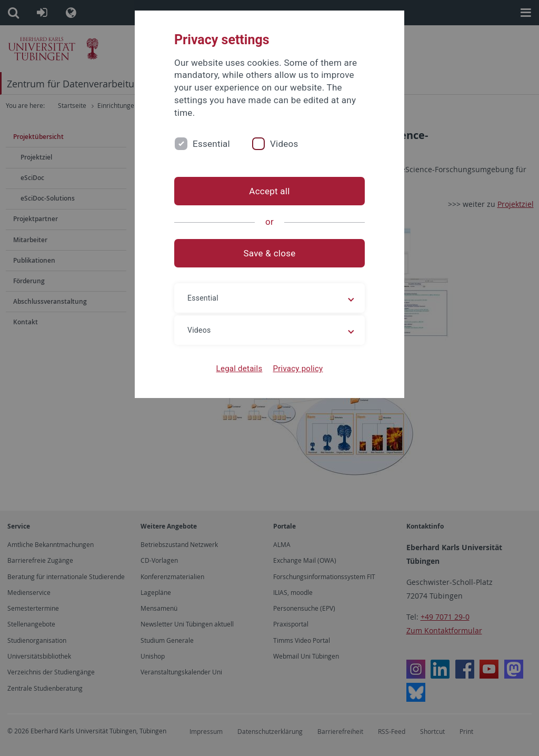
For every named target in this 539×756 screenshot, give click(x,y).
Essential (211, 144)
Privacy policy (298, 369)
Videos (284, 144)
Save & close (270, 253)
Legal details (239, 369)
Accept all (269, 191)
